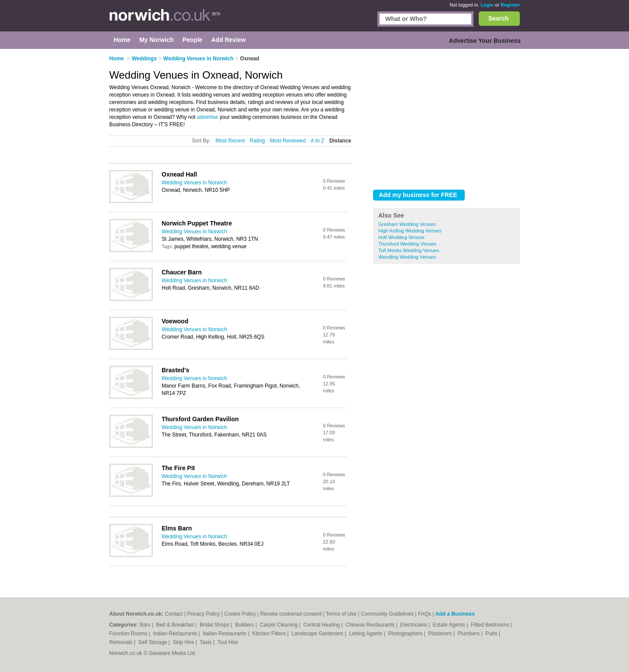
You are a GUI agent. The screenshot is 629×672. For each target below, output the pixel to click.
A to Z (317, 141)
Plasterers (441, 634)
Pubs (492, 634)
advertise (208, 117)
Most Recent (230, 141)
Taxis (206, 642)
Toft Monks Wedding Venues (409, 250)
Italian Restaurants (225, 634)
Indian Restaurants (176, 634)
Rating (257, 141)
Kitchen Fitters (270, 634)
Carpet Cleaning (280, 625)
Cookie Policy (240, 614)
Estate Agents (450, 625)
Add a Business (455, 614)
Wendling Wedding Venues (407, 257)
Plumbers (469, 634)
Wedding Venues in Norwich (194, 183)
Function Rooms (129, 634)
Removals (122, 642)
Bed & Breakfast (176, 625)
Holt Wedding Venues (401, 237)
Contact (174, 614)
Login (487, 5)
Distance (340, 141)
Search (499, 18)
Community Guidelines (387, 614)
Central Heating (323, 625)
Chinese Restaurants (371, 625)
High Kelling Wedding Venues (410, 231)
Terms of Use (341, 614)
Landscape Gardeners (318, 634)
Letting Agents (366, 634)
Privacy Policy (204, 614)
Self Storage (153, 642)
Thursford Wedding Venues (407, 244)
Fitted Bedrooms (491, 625)
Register (510, 5)
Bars (145, 625)
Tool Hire (228, 642)
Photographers (406, 634)
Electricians (414, 625)
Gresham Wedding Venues (407, 224)
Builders (245, 625)
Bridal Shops (215, 625)
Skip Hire (184, 642)
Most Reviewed (288, 141)
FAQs (425, 614)
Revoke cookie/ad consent (291, 614)
